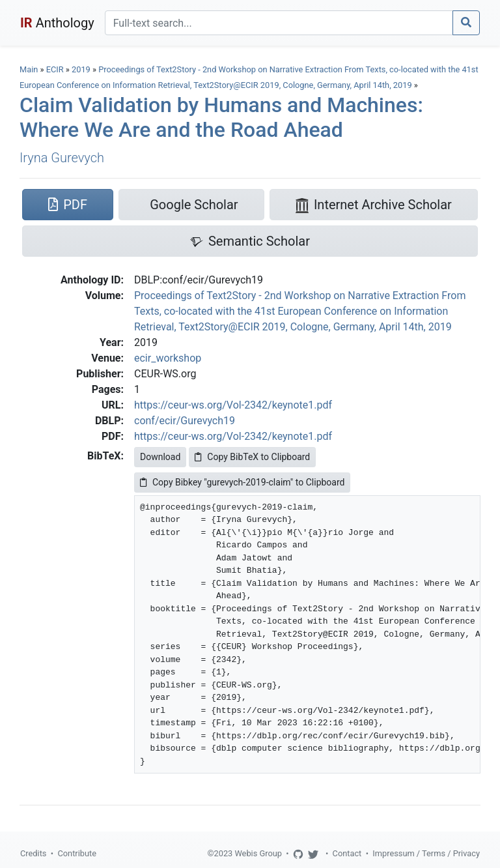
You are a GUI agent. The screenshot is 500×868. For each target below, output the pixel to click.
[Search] (279, 23)
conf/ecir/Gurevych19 (185, 421)
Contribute (77, 853)
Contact (347, 853)
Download (160, 457)
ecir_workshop (168, 358)
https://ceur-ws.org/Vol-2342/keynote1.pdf (233, 405)
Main (29, 69)
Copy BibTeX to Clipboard (252, 457)
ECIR (55, 69)
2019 (81, 69)
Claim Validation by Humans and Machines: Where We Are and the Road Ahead (221, 117)
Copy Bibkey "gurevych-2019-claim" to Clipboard (242, 482)
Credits (33, 853)
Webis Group (258, 853)
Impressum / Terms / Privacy (426, 853)
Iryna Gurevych (62, 158)
